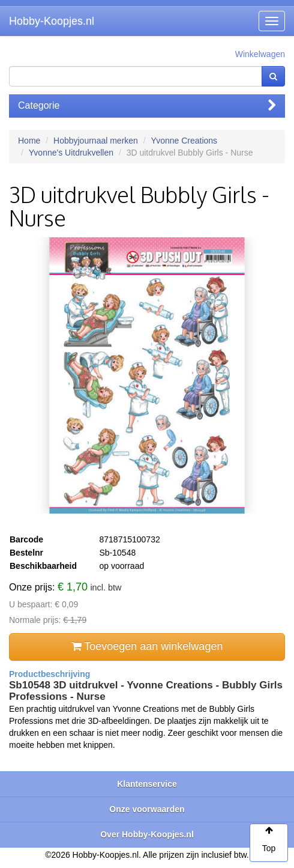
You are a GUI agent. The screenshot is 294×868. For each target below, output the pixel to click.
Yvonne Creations (184, 141)
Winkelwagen (260, 54)
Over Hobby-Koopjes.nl (147, 834)
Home (29, 141)
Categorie (147, 105)
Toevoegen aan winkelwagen (147, 646)
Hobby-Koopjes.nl (52, 21)
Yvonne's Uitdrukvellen (71, 153)
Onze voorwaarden (147, 809)
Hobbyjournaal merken (96, 141)
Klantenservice (147, 784)
